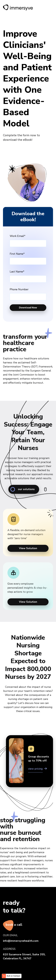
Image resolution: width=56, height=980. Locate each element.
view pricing (35, 769)
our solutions (23, 489)
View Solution (28, 548)
